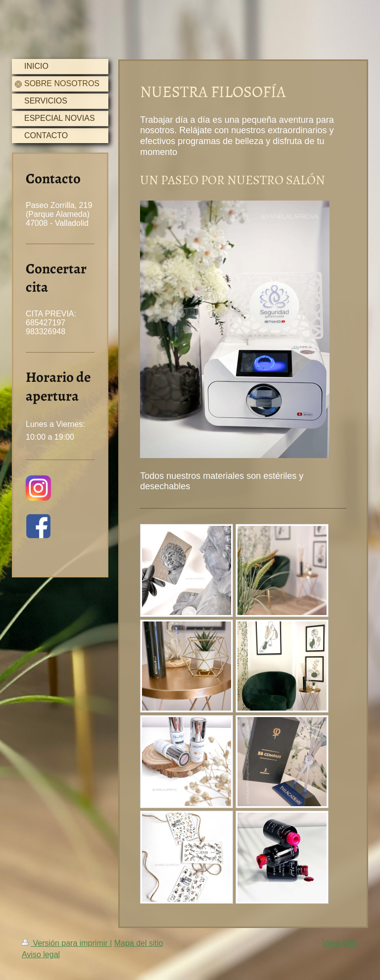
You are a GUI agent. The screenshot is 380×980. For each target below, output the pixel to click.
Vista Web (340, 943)
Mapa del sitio (139, 943)
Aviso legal (41, 954)
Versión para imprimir (66, 943)
